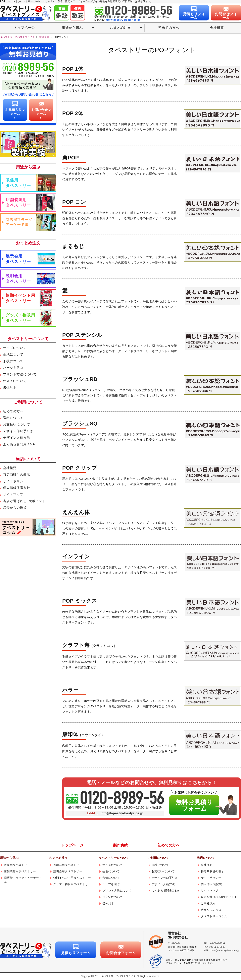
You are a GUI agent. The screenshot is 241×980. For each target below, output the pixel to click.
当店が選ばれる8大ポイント (24, 501)
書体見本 (10, 388)
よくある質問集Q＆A (19, 444)
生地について (13, 354)
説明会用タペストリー (18, 278)
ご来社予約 (208, 903)
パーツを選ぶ (13, 368)
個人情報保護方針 (16, 488)
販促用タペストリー (18, 183)
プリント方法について (20, 374)
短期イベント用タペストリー (20, 298)
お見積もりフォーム (15, 112)
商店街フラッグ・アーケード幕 (21, 222)
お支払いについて (16, 424)
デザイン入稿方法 (16, 438)
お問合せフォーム (226, 16)
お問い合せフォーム (41, 112)
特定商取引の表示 (16, 475)
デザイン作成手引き (18, 431)
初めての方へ (169, 28)
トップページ (24, 28)
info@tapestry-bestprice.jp (122, 20)
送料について (13, 418)
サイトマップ (13, 494)
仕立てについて (15, 381)
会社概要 (217, 28)
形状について (13, 361)
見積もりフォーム (194, 16)
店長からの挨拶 (15, 508)
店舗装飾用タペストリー (18, 202)
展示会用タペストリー (18, 259)
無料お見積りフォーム (194, 805)
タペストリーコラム (214, 916)
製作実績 (120, 845)
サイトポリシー (15, 481)
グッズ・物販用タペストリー (20, 318)
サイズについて (15, 348)
